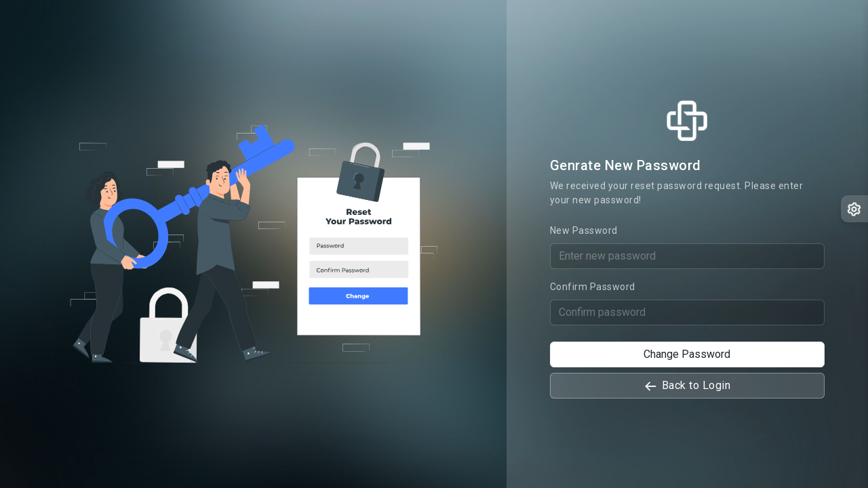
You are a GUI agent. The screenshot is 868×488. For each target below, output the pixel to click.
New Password (584, 230)
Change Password (687, 354)
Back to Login (687, 386)
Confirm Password (593, 287)
